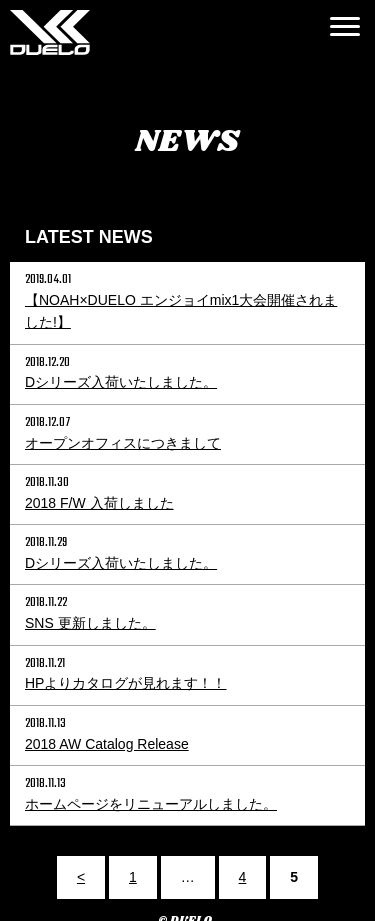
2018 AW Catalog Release (107, 744)
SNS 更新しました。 (90, 623)
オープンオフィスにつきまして (123, 443)
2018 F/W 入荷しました (99, 503)
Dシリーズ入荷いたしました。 (121, 382)
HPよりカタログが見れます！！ (125, 683)
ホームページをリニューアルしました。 (151, 804)
